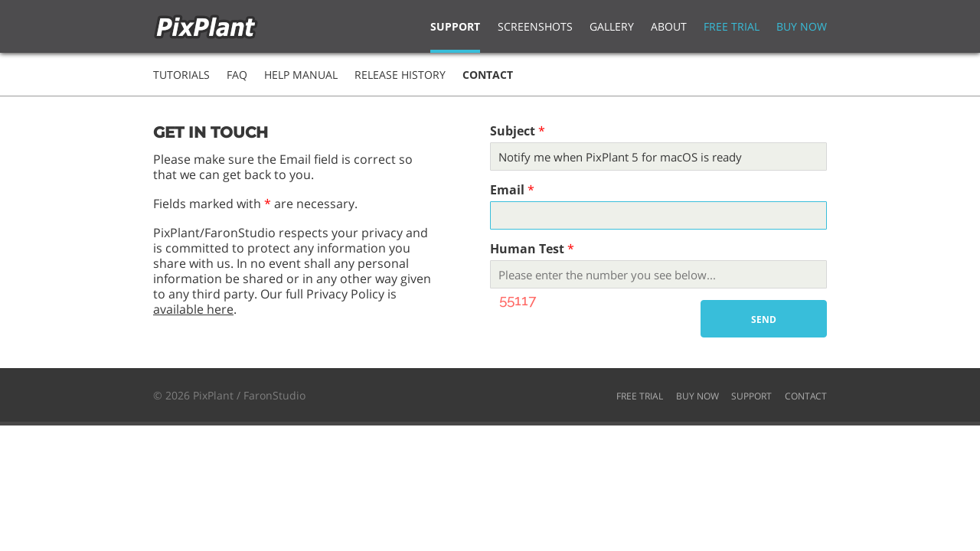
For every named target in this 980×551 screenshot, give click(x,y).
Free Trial (732, 26)
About (669, 26)
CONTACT (806, 396)
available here (193, 309)
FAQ (237, 75)
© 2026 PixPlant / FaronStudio (229, 395)
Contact (488, 75)
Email (507, 190)
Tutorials (181, 75)
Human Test (527, 249)
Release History (400, 75)
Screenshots (535, 26)
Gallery (612, 26)
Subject (513, 131)
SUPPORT (751, 396)
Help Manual (301, 75)
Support (455, 26)
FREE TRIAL (640, 396)
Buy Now (802, 26)
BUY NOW (697, 396)
